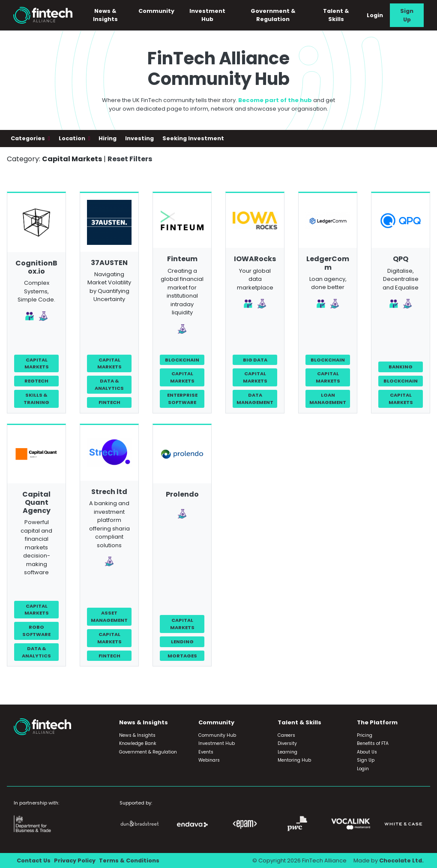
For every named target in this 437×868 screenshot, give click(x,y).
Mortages (182, 656)
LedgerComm (328, 263)
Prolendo (182, 494)
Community (156, 11)
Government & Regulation (273, 15)
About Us (367, 752)
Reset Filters (130, 159)
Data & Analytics (109, 384)
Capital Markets (37, 363)
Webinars (209, 760)
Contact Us (34, 860)
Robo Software (36, 631)
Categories (28, 138)
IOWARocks (255, 259)
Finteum (182, 259)
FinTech (109, 402)
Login (375, 15)
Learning (287, 752)
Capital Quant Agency (36, 502)
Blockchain (182, 360)
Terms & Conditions (129, 860)
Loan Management (328, 399)
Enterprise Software (182, 399)
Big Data (255, 360)
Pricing (365, 735)
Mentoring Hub (294, 760)
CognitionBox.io (36, 267)
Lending (182, 642)
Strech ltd (109, 492)
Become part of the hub (275, 100)
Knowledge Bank (138, 743)
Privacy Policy (75, 860)
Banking (401, 367)
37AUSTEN (109, 263)
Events (206, 752)
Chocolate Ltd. (401, 860)
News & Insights (105, 15)
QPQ (401, 259)
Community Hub (217, 735)
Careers (286, 735)
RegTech (36, 381)
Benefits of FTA (373, 743)
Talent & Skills (336, 15)
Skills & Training (36, 399)
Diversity (287, 743)
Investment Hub (207, 15)
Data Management (255, 399)
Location (73, 138)
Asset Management (109, 616)
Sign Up (407, 15)
